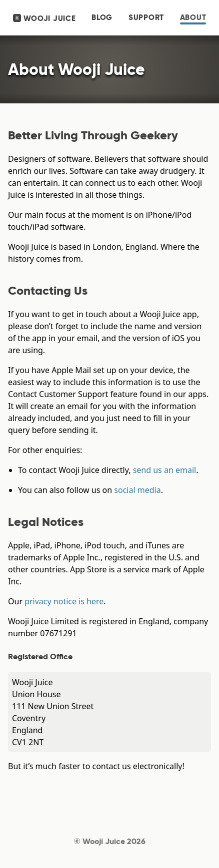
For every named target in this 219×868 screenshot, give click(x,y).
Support (146, 17)
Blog (102, 17)
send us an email (165, 470)
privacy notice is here (64, 601)
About (193, 17)
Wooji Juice (44, 18)
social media (137, 490)
